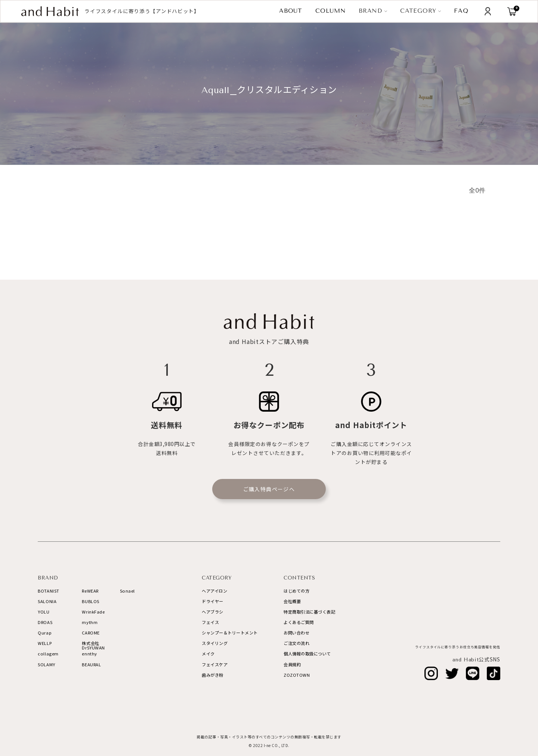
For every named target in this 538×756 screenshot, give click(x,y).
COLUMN (331, 11)
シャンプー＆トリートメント (230, 633)
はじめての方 (296, 591)
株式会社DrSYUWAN (93, 645)
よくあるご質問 (299, 622)
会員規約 (292, 664)
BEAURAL (91, 664)
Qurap (45, 633)
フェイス (210, 622)
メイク (208, 654)
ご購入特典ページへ (269, 489)
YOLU (44, 612)
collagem (48, 654)
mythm (90, 622)
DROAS (45, 622)
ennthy (89, 654)
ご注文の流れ (296, 643)
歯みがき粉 (213, 675)
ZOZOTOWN (297, 675)
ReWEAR (90, 591)
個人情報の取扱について (307, 654)
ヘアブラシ (213, 612)
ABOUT (291, 11)
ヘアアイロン (214, 591)
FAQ (461, 11)
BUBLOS (90, 601)
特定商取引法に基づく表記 (309, 612)
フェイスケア (215, 664)
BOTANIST (49, 591)
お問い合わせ (296, 633)
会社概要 (292, 601)
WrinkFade (93, 612)
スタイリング (215, 643)
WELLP (45, 643)
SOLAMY (46, 664)
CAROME (91, 633)
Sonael (127, 591)
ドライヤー (213, 601)
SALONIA (47, 601)
